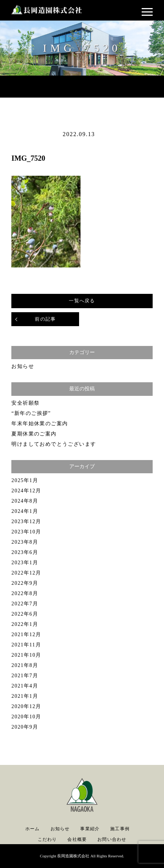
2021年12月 (26, 634)
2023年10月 (26, 532)
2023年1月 (25, 563)
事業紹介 (90, 829)
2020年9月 (25, 727)
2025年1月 (25, 480)
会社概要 (77, 839)
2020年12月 (26, 706)
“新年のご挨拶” (31, 413)
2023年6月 (25, 552)
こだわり (47, 839)
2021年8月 (25, 665)
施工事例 (120, 829)
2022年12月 (26, 573)
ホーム (33, 829)
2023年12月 (26, 521)
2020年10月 (26, 717)
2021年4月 (25, 686)
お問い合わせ (112, 839)
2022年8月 (25, 593)
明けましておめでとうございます (54, 444)
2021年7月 (25, 676)
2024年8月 (25, 501)
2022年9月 (25, 583)
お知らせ (23, 366)
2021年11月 (26, 645)
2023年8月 (25, 542)
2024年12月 (26, 491)
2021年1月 (25, 696)
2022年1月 (25, 624)
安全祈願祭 (25, 403)
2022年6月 (25, 614)
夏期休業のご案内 (34, 434)
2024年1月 (25, 511)
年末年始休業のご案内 (40, 424)
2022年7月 (25, 604)
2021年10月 (26, 655)
